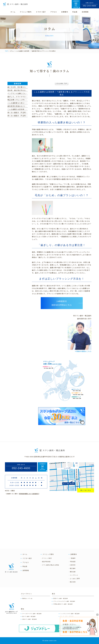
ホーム (25, 554)
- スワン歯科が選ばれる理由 (50, 565)
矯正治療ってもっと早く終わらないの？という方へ (26, 100)
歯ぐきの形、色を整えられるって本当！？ (23, 87)
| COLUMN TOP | (62, 83)
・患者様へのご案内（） (23, 494)
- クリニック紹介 (46, 558)
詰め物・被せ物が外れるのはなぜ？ (21, 90)
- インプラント (74, 575)
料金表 (25, 566)
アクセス (26, 562)
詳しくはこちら (86, 490)
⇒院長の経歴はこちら (83, 351)
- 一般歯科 (72, 558)
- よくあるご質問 (74, 579)
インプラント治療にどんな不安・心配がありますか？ (27, 93)
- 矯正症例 (72, 582)
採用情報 (26, 570)
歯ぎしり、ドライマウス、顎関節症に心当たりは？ (27, 97)
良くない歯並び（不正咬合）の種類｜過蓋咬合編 (26, 116)
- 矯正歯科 (72, 568)
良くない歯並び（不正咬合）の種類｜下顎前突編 (26, 112)
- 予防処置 (72, 562)
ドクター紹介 (27, 558)
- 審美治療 (72, 572)
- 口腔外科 (72, 565)
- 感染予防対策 (46, 562)
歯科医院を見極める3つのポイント (20, 106)
